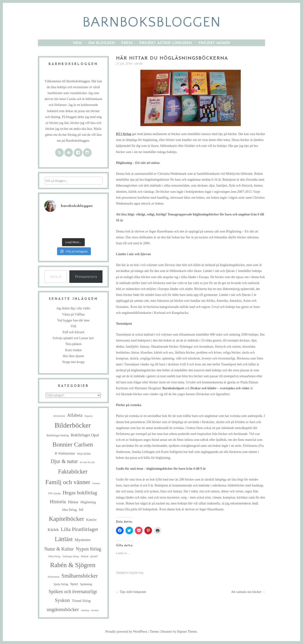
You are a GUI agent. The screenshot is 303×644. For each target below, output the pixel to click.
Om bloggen (102, 43)
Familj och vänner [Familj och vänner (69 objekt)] (68, 482)
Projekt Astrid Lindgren (166, 43)
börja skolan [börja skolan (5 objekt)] (84, 454)
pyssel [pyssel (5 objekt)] (94, 556)
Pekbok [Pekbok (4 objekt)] (85, 556)
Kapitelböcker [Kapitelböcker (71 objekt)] (67, 519)
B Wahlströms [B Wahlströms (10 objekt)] (65, 453)
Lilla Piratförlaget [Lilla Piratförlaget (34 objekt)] (79, 529)
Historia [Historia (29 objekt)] (58, 502)
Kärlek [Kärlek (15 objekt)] (53, 530)
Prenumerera (86, 276)
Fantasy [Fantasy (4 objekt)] (96, 483)
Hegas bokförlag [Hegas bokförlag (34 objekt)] (80, 493)
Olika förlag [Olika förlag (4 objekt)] (54, 556)
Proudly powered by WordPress (126, 632)
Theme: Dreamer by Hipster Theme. (174, 632)
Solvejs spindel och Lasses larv (73, 338)
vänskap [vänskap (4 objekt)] (85, 610)
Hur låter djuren (73, 356)
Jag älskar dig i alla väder (74, 308)
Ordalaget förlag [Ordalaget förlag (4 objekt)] (71, 556)
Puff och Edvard (73, 332)
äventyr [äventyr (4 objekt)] (95, 610)
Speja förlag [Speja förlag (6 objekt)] (61, 584)
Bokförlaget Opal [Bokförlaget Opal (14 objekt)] (85, 435)
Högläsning (136, 573)
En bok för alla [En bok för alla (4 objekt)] (87, 462)
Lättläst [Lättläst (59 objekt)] (64, 539)
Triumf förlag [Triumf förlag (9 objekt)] (81, 601)
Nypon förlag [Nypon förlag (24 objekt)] (88, 549)
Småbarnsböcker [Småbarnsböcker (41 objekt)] (79, 576)
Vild (73, 326)
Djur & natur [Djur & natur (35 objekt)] (64, 461)
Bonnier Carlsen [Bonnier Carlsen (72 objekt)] (73, 445)
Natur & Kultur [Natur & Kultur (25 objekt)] (59, 549)
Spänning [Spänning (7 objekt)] (86, 584)
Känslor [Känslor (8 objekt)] (91, 520)
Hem (77, 43)
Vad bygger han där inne (73, 320)
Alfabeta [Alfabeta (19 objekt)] (75, 415)
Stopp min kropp (73, 362)
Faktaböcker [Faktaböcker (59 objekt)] (73, 471)
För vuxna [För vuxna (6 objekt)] (54, 493)
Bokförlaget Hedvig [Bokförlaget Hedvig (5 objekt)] (58, 436)
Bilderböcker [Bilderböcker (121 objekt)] (73, 425)
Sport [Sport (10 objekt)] (74, 584)
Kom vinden (73, 350)
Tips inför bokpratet (131, 592)
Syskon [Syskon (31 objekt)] (62, 600)
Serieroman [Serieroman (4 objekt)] (54, 577)
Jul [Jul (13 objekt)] (81, 510)
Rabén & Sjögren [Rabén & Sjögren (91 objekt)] (73, 565)
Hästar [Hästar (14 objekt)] (73, 502)
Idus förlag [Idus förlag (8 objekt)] (69, 510)
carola (138, 63)
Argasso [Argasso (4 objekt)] (88, 416)
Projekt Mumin (214, 43)
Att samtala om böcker (248, 592)
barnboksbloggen (152, 22)
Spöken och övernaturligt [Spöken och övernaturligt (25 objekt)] (73, 591)
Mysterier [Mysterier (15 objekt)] (83, 540)
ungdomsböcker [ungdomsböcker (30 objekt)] (63, 609)
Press (127, 43)
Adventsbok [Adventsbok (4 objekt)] (59, 416)
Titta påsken (73, 344)
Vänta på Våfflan (73, 314)
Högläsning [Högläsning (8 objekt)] (88, 502)
